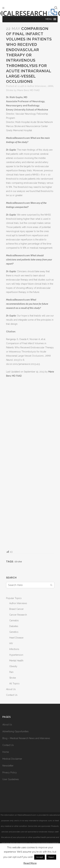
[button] (49, 19)
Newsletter (8, 766)
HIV (11, 643)
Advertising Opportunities (16, 731)
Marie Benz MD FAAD (28, 90)
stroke (18, 562)
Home (6, 752)
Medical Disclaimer (12, 759)
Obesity (13, 666)
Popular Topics (14, 598)
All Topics (14, 684)
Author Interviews (37, 86)
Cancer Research (18, 615)
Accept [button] (40, 857)
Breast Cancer (16, 609)
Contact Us (12, 695)
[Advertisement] (30, 464)
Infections (14, 649)
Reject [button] (51, 857)
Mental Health (16, 661)
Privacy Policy (10, 772)
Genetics (14, 632)
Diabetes (14, 626)
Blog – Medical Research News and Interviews (26, 738)
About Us (11, 689)
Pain (11, 672)
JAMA (50, 86)
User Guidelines (11, 779)
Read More (30, 863)
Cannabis (14, 620)
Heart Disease (16, 638)
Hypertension (16, 655)
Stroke (10, 90)
